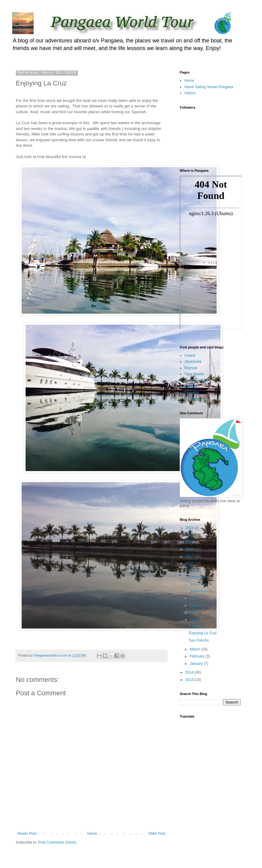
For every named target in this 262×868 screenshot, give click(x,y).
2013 (190, 680)
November (199, 584)
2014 (190, 672)
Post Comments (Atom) (57, 842)
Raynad (191, 368)
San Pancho (199, 640)
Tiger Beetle (194, 374)
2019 (190, 542)
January (197, 664)
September (199, 591)
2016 (190, 564)
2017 (190, 556)
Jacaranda (193, 362)
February (198, 656)
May (194, 613)
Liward (190, 355)
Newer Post (27, 834)
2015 (190, 571)
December (199, 577)
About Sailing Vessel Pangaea (209, 87)
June (194, 606)
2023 (190, 535)
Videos (190, 93)
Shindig (190, 387)
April (194, 620)
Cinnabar (192, 393)
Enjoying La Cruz (203, 633)
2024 (190, 528)
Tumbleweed (195, 380)
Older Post (157, 834)
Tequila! (195, 626)
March (195, 649)
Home (92, 834)
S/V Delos (192, 399)
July (194, 598)
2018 (190, 549)
